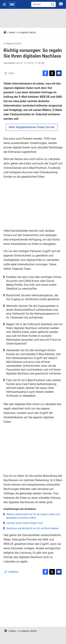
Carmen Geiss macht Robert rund (24, 523)
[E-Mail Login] (61, 4)
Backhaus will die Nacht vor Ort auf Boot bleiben (32, 528)
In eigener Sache (27, 32)
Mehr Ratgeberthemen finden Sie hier (32, 127)
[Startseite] (12, 4)
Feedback (13, 572)
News (12, 32)
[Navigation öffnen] (4, 4)
